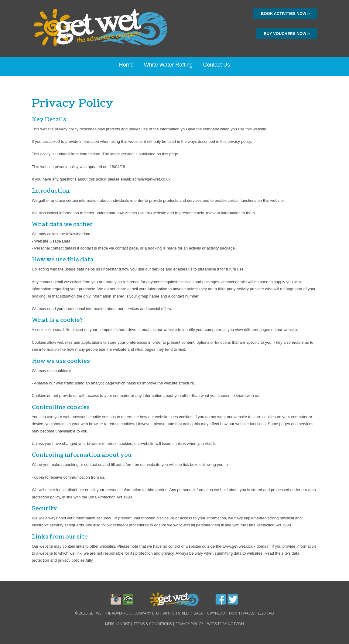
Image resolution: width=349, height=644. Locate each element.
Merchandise (117, 624)
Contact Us (216, 65)
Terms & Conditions (153, 624)
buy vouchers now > (287, 34)
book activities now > (285, 14)
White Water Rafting (168, 65)
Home (126, 65)
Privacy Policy (189, 624)
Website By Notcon (226, 624)
